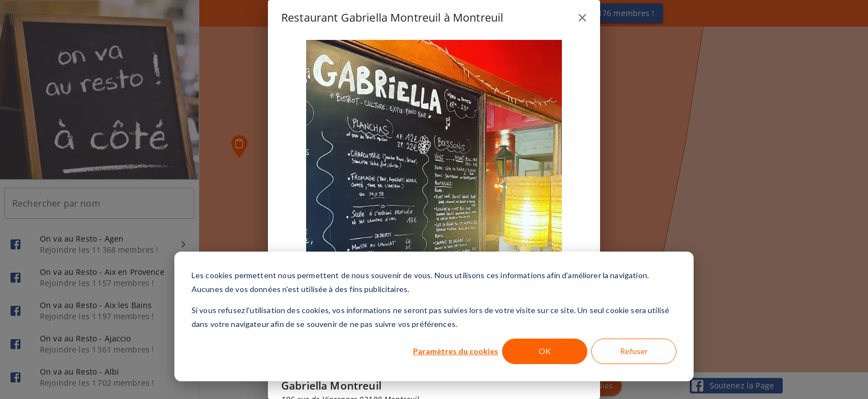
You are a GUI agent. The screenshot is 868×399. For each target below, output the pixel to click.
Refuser (634, 351)
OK (545, 351)
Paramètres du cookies (456, 351)
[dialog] (434, 316)
